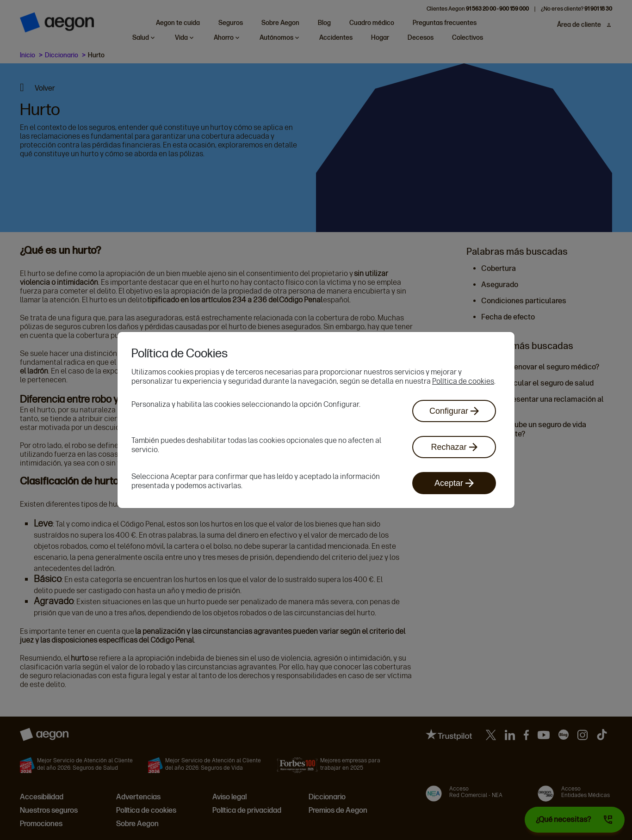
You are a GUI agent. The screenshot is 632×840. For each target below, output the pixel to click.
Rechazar (454, 447)
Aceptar (454, 483)
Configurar (454, 411)
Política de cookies (463, 381)
